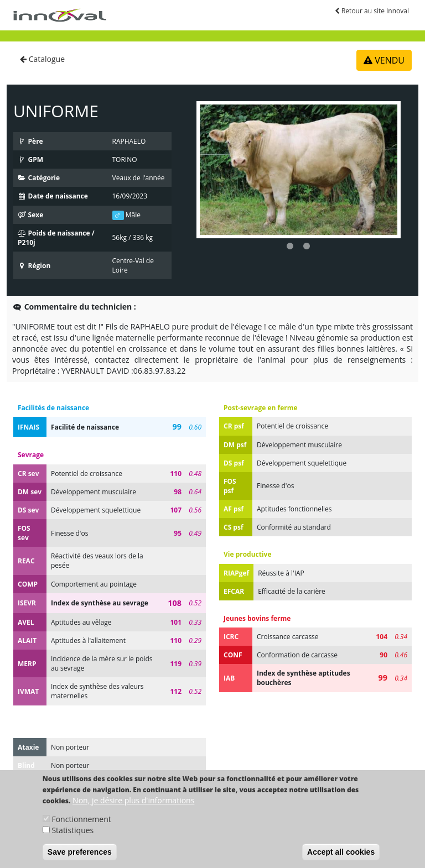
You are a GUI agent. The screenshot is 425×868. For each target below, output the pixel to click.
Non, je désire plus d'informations (133, 810)
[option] (299, 170)
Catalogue (42, 59)
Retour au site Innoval (372, 11)
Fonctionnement (81, 828)
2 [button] (307, 247)
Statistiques (72, 840)
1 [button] (290, 247)
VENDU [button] (384, 60)
